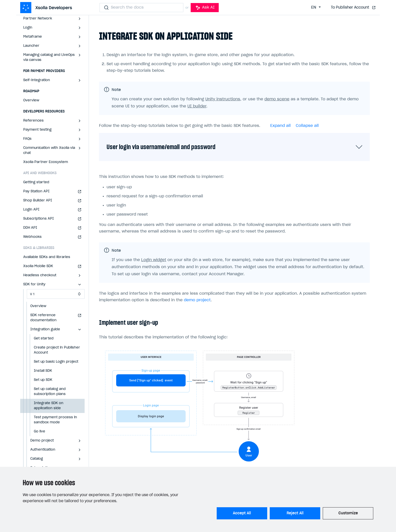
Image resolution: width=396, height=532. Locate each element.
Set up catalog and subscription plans (50, 392)
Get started (44, 339)
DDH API (30, 228)
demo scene (277, 99)
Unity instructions (223, 99)
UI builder (197, 106)
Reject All (295, 513)
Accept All (242, 513)
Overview (31, 100)
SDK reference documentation (43, 318)
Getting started (36, 182)
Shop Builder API (38, 201)
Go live (40, 432)
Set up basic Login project (56, 362)
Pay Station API (36, 191)
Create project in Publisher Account (57, 350)
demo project (197, 300)
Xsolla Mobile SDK (38, 266)
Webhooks (32, 237)
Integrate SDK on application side (49, 406)
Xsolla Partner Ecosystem (46, 162)
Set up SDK (43, 380)
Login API (31, 210)
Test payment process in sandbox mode (55, 420)
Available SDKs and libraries (47, 257)
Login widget (154, 260)
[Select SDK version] (56, 294)
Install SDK (43, 371)
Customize (348, 513)
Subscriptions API (39, 219)
